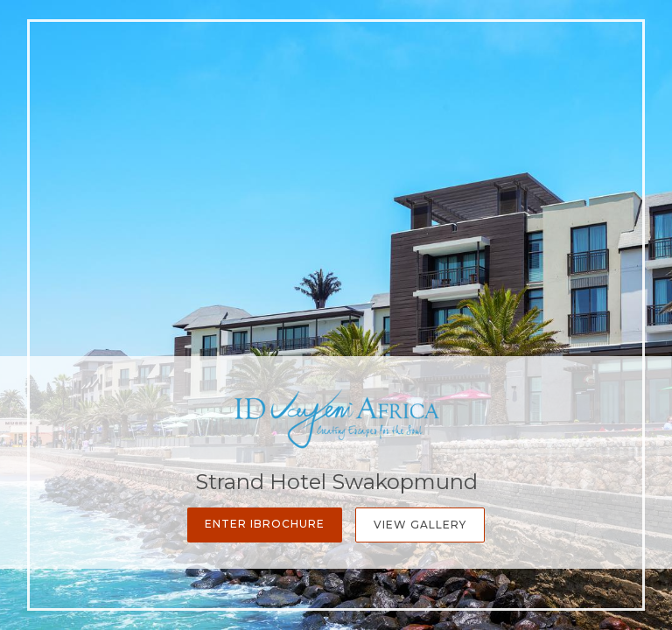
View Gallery (420, 525)
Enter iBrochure (265, 524)
